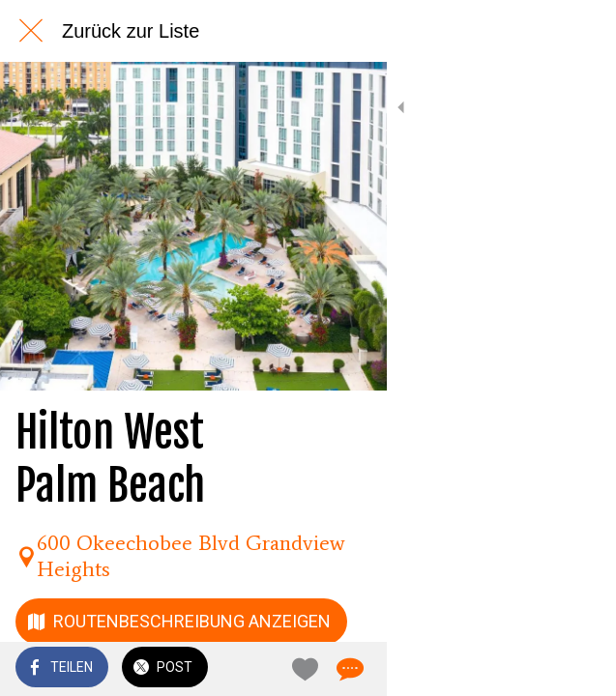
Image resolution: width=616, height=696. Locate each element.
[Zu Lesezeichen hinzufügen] (531, 669)
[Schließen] (31, 31)
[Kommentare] (577, 669)
